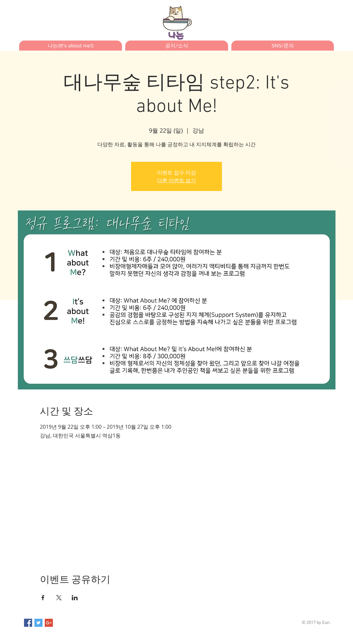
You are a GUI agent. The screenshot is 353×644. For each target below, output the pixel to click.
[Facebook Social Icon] (28, 623)
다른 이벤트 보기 (176, 180)
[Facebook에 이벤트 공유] (43, 598)
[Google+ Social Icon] (49, 623)
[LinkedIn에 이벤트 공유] (75, 598)
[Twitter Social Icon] (38, 623)
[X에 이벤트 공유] (59, 598)
